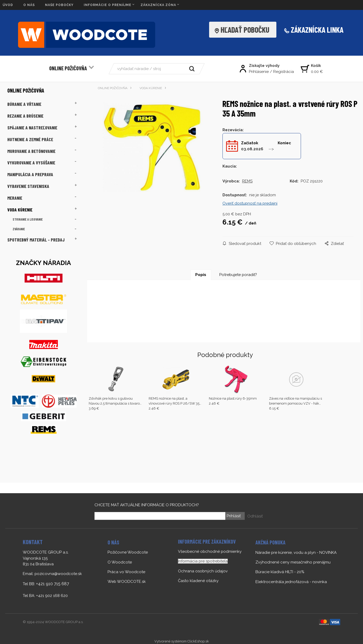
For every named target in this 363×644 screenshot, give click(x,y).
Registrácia (284, 72)
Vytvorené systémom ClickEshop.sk (182, 641)
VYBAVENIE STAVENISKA (28, 186)
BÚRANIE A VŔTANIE (24, 104)
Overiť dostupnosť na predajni (250, 203)
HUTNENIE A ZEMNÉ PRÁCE (30, 139)
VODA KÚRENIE (20, 210)
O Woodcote (120, 562)
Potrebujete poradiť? (238, 275)
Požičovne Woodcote (128, 552)
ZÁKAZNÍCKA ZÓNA (158, 5)
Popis (201, 275)
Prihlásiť (234, 516)
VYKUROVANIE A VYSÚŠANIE (31, 163)
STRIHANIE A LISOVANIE (28, 219)
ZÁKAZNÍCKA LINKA (317, 30)
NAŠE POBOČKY (59, 5)
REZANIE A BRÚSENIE (25, 116)
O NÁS (29, 5)
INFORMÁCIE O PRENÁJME (108, 5)
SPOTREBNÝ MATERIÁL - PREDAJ (36, 240)
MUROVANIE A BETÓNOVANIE (31, 151)
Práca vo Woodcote (126, 572)
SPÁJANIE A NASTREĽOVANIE (32, 128)
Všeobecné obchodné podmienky (210, 551)
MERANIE (15, 198)
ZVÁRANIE (19, 229)
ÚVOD (8, 5)
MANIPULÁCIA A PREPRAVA (30, 174)
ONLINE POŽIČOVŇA (68, 68)
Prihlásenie (259, 72)
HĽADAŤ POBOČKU (243, 30)
